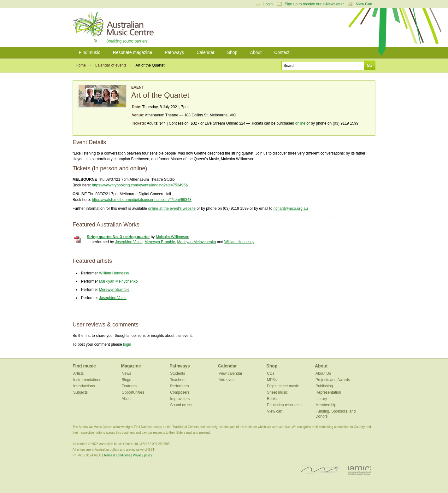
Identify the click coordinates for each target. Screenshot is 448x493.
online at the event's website (172, 208)
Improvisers (180, 399)
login (127, 344)
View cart (275, 411)
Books (272, 399)
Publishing (324, 386)
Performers (179, 386)
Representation (328, 392)
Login (268, 4)
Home (81, 65)
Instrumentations (87, 380)
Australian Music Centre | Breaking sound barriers (114, 27)
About (256, 52)
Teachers (178, 380)
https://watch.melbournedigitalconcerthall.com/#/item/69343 (142, 200)
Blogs (127, 380)
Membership (326, 405)
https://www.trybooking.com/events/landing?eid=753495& (140, 185)
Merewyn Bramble (160, 242)
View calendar (230, 373)
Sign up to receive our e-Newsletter (314, 4)
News (127, 373)
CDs (271, 373)
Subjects (80, 392)
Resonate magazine (133, 52)
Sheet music (277, 392)
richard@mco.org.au (291, 208)
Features (129, 386)
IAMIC (360, 470)
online (300, 123)
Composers (180, 392)
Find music (90, 52)
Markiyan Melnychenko (197, 242)
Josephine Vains (129, 242)
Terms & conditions (117, 455)
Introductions (84, 386)
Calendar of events (111, 65)
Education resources (284, 405)
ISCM (320, 470)
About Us (323, 373)
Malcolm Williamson (173, 237)
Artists (78, 373)
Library (321, 399)
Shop (232, 52)
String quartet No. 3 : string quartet (118, 237)
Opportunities (133, 392)
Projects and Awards (333, 380)
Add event (227, 380)
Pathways (174, 52)
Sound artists (181, 405)
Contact (282, 52)
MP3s (272, 380)
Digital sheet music (283, 386)
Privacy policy (142, 455)
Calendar (206, 52)
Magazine (131, 366)
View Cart (364, 4)
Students (177, 373)
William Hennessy (239, 242)
